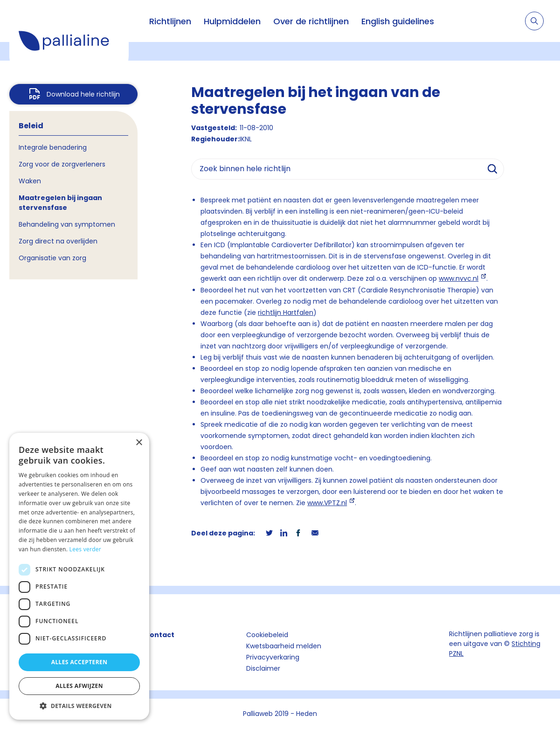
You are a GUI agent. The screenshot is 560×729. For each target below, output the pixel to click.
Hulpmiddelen (232, 21)
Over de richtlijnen (311, 21)
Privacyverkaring (273, 657)
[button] (79, 706)
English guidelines (398, 21)
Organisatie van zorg (52, 258)
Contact (159, 635)
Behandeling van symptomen (67, 224)
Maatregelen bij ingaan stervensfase (60, 203)
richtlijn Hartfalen (286, 312)
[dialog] (79, 576)
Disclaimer (263, 668)
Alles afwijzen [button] (79, 686)
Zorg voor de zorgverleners (62, 164)
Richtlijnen (170, 21)
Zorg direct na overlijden (58, 241)
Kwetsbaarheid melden (284, 646)
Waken (30, 181)
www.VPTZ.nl (327, 503)
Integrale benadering (53, 147)
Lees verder (86, 549)
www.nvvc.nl (459, 278)
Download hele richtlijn (83, 94)
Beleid (31, 126)
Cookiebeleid (267, 635)
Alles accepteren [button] (80, 662)
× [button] (139, 443)
